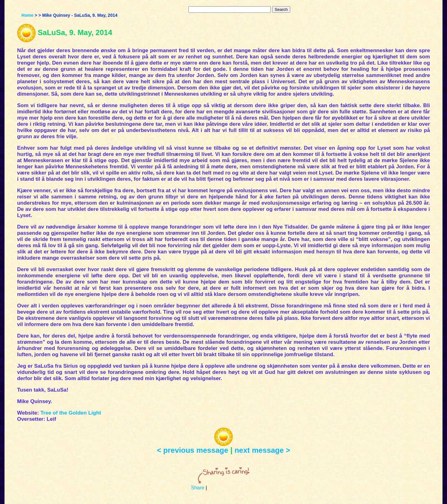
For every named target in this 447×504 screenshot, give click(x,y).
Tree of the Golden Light (71, 413)
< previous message (192, 450)
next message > (262, 450)
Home (27, 15)
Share (198, 488)
